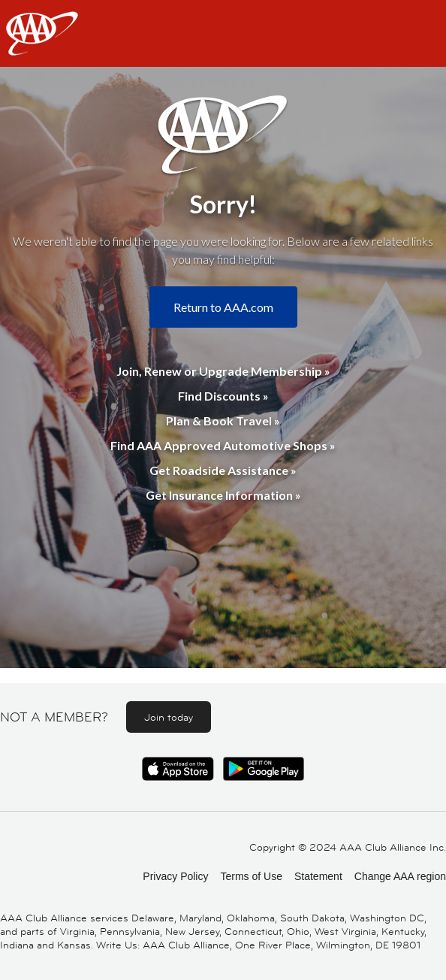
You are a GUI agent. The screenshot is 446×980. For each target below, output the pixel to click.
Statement (318, 876)
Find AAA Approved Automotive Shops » (223, 445)
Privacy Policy (175, 876)
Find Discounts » (223, 396)
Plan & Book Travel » (223, 420)
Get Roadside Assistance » (223, 470)
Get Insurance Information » (223, 495)
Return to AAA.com (223, 307)
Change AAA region (400, 876)
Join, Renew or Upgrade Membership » (223, 371)
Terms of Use (251, 876)
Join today (169, 717)
